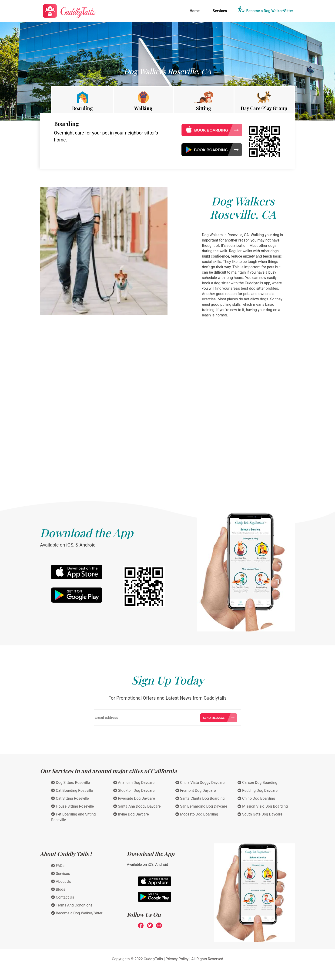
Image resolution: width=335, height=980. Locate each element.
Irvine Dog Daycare (131, 814)
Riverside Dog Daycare (134, 798)
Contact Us (63, 897)
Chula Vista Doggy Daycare (200, 783)
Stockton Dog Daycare (134, 790)
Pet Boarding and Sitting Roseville (74, 817)
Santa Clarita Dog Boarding (200, 798)
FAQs (58, 866)
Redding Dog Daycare (258, 790)
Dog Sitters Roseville (70, 783)
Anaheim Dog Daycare (134, 783)
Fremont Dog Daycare (196, 790)
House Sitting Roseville (72, 806)
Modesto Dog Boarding (197, 814)
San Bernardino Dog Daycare (201, 806)
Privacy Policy (177, 959)
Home (196, 10)
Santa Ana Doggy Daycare (137, 806)
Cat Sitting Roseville (70, 798)
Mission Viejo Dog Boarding (263, 806)
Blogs (58, 889)
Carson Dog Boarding (257, 783)
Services (220, 11)
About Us (61, 881)
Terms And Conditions (72, 905)
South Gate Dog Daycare (260, 814)
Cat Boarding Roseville (72, 790)
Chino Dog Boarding (256, 798)
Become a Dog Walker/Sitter (270, 11)
